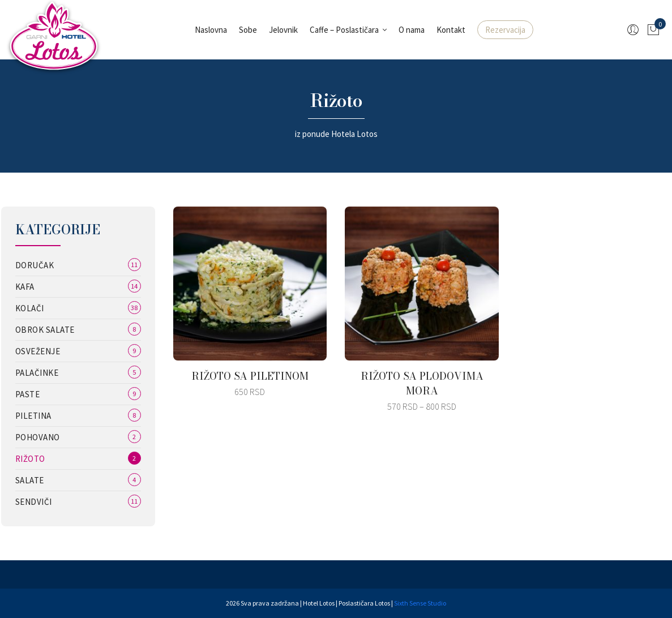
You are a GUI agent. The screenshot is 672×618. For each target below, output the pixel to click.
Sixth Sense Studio (420, 603)
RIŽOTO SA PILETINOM (250, 376)
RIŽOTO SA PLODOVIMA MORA (422, 383)
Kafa (25, 287)
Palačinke (37, 373)
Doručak (35, 265)
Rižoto (30, 459)
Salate (30, 480)
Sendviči (34, 502)
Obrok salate (45, 330)
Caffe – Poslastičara (344, 30)
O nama (412, 30)
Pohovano (38, 437)
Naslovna (211, 30)
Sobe (248, 30)
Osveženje (38, 351)
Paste (28, 394)
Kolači (30, 308)
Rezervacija (505, 30)
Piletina (33, 416)
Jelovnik (283, 30)
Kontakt (451, 30)
